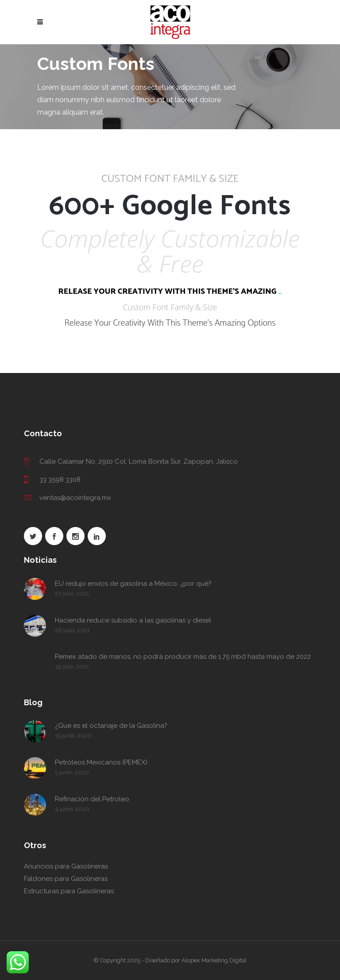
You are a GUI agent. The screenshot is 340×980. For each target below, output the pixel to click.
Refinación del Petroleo (92, 799)
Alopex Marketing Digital (214, 960)
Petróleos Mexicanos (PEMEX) (101, 762)
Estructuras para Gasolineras (69, 891)
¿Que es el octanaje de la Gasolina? (111, 726)
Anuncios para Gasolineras (66, 866)
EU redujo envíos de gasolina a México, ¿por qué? (133, 584)
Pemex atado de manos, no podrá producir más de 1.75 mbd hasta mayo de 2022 (183, 657)
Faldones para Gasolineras (66, 879)
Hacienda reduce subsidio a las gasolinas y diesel (133, 620)
